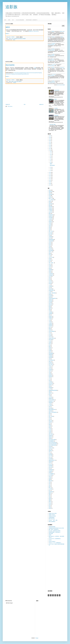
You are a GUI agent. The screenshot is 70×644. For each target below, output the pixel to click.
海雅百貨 (50, 437)
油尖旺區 (50, 212)
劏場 (50, 268)
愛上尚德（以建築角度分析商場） (55, 531)
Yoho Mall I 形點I (52, 124)
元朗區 (10, 81)
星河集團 (50, 296)
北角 (50, 378)
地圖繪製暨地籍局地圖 (53, 390)
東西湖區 (50, 422)
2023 (50, 139)
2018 (50, 147)
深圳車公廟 (51, 448)
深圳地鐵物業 (51, 441)
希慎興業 (50, 326)
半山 (50, 379)
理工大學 (50, 456)
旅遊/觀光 (51, 216)
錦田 (50, 486)
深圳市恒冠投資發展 (52, 442)
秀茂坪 (50, 463)
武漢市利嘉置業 (52, 331)
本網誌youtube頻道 (52, 516)
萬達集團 (50, 357)
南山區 (50, 238)
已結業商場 (51, 274)
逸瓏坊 (8, 27)
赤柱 (50, 484)
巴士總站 (50, 405)
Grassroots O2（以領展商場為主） (55, 539)
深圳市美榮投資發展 (52, 445)
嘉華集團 (24, 39)
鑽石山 (50, 488)
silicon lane (62, 31)
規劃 (50, 227)
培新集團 (50, 270)
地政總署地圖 (51, 240)
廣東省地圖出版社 (52, 410)
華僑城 (50, 283)
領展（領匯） (51, 263)
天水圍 (50, 292)
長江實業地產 (51, 360)
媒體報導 (50, 399)
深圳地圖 (50, 218)
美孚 (50, 468)
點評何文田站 (57, 90)
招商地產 (50, 411)
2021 (50, 142)
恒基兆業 (50, 249)
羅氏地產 (50, 467)
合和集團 (50, 382)
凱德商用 (50, 375)
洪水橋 (15, 81)
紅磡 (50, 259)
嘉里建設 (50, 318)
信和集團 (15, 39)
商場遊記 (50, 385)
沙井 (50, 333)
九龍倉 (50, 367)
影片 (13, 20)
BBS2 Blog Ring (52, 519)
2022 (50, 141)
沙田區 (50, 242)
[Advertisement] (25, 51)
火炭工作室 (51, 257)
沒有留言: (13, 37)
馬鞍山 (50, 361)
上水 (50, 285)
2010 (50, 180)
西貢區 (50, 305)
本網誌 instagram (52, 515)
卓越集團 (50, 314)
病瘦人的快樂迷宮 (52, 522)
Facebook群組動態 (20, 20)
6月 (51, 161)
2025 (50, 136)
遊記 (50, 485)
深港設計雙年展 (52, 338)
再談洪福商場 (10, 65)
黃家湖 (50, 504)
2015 (50, 172)
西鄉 (50, 479)
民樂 (50, 278)
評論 (35, 68)
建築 (50, 213)
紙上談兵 (50, 464)
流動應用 (50, 436)
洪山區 (50, 281)
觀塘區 (50, 201)
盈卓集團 (50, 459)
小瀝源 (50, 404)
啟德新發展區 (51, 290)
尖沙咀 (50, 224)
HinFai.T (53, 37)
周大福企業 (51, 383)
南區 (50, 315)
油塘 (50, 230)
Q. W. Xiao (54, 65)
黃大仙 (50, 503)
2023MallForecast (51, 50)
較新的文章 (8, 104)
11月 (51, 153)
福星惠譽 (50, 462)
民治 (50, 279)
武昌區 (50, 330)
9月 (51, 156)
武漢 (50, 202)
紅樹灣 (50, 303)
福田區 (50, 226)
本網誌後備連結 (52, 517)
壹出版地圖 (51, 241)
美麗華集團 (51, 470)
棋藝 (50, 425)
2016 (50, 150)
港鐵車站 (50, 451)
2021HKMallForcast (51, 82)
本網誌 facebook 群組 (53, 513)
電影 (50, 494)
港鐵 (50, 253)
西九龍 (50, 244)
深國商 (50, 438)
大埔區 (10, 39)
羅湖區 (50, 348)
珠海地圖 (50, 455)
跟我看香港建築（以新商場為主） (55, 532)
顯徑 (50, 496)
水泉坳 (50, 430)
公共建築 (50, 211)
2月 (51, 169)
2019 (50, 145)
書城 (50, 329)
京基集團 (50, 286)
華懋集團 (50, 355)
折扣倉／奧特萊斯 (52, 293)
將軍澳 (50, 271)
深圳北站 (50, 337)
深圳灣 (50, 447)
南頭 (50, 381)
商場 (18, 39)
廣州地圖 (50, 408)
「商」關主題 (51, 200)
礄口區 (50, 344)
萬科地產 (50, 304)
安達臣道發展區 (52, 400)
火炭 (50, 256)
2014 (50, 174)
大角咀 (50, 322)
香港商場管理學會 (52, 527)
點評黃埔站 (56, 115)
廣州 (50, 407)
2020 (50, 144)
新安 (50, 415)
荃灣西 (50, 351)
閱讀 (50, 205)
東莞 (50, 419)
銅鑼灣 (50, 308)
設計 (50, 261)
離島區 (50, 493)
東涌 (50, 418)
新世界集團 (51, 251)
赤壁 (50, 482)
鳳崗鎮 (50, 499)
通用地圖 (50, 204)
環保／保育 (51, 231)
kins (53, 59)
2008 (50, 183)
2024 (50, 137)
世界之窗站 (51, 364)
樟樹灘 (50, 426)
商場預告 (50, 208)
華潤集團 (50, 356)
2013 (50, 176)
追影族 (11, 7)
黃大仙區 (50, 233)
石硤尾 (50, 342)
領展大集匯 (51, 534)
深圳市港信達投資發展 (53, 444)
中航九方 (50, 366)
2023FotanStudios (51, 45)
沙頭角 (50, 431)
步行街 (50, 277)
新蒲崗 (50, 294)
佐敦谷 (50, 267)
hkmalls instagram (52, 541)
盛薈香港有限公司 (52, 460)
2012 (50, 177)
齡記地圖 (50, 234)
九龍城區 (50, 219)
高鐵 (50, 497)
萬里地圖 (50, 207)
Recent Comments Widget (61, 85)
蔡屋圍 (50, 478)
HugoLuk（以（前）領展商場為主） (55, 543)
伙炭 (50, 235)
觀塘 (50, 307)
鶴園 (50, 500)
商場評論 (21, 39)
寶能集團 (50, 403)
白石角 (12, 39)
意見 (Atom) (10, 106)
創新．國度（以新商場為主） (54, 529)
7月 (51, 159)
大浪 (50, 320)
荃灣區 (50, 260)
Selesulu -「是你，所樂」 (53, 520)
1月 (51, 170)
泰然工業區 (51, 434)
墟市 (50, 394)
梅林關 (50, 297)
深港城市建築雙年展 (52, 298)
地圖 (50, 193)
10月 (51, 155)
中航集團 (50, 312)
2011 (50, 179)
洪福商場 (15, 83)
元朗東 (50, 374)
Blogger (37, 638)
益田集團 (50, 301)
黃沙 (50, 505)
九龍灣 (50, 220)
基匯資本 (50, 393)
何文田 (50, 368)
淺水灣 (50, 449)
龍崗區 (50, 245)
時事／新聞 (51, 416)
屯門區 (50, 272)
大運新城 (50, 323)
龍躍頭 (50, 508)
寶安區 (50, 248)
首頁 (5, 20)
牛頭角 (50, 453)
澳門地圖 (50, 340)
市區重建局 (51, 275)
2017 (50, 148)
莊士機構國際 (51, 474)
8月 (51, 158)
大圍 (50, 396)
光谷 (50, 287)
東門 (50, 423)
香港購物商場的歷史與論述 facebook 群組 (56, 528)
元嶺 (50, 373)
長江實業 (50, 489)
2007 (50, 185)
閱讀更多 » (7, 34)
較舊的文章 (41, 104)
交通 (50, 229)
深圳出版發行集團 (52, 440)
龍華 (50, 507)
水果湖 (50, 429)
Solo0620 (53, 44)
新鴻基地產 (51, 215)
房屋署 (12, 81)
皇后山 (50, 458)
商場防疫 (50, 316)
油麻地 (50, 433)
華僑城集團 (51, 353)
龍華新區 (50, 222)
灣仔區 (50, 255)
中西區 (50, 266)
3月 (51, 167)
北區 (50, 246)
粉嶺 (50, 345)
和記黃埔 (50, 289)
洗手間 (50, 334)
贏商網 (50, 535)
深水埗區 (50, 282)
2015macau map (51, 66)
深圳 (50, 196)
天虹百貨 (50, 397)
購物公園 (50, 481)
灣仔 (50, 452)
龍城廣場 (50, 363)
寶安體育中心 (51, 401)
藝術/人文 (51, 198)
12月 (51, 151)
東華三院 (50, 420)
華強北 (50, 477)
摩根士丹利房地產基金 (53, 412)
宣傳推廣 (50, 325)
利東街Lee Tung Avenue (34, 31)
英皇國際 (50, 471)
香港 (50, 309)
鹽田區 (50, 501)
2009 (50, 182)
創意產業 (50, 377)
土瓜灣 (50, 389)
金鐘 (50, 359)
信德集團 (50, 370)
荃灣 (50, 349)
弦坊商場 (56, 108)
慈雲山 (50, 327)
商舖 (50, 386)
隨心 (50, 490)
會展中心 (50, 252)
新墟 (50, 414)
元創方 (50, 371)
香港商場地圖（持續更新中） (32, 20)
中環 (50, 311)
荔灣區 (50, 473)
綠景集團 (50, 466)
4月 (51, 162)
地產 (50, 392)
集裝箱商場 (51, 492)
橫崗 (50, 427)
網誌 (50, 346)
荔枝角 (50, 352)
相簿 (9, 20)
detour (50, 264)
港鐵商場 (50, 300)
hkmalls (50, 540)
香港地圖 (50, 194)
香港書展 (50, 209)
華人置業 (50, 475)
